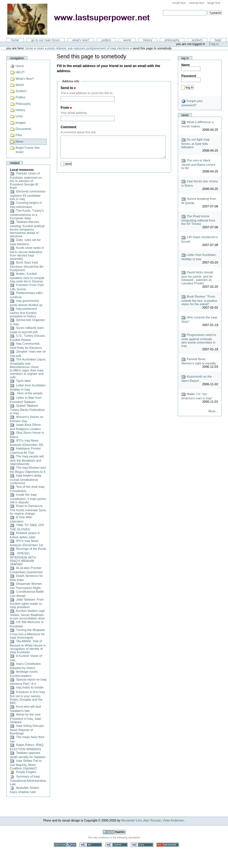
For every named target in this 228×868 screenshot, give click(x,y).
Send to (67, 88)
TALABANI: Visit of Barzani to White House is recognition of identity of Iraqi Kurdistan (28, 647)
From (65, 108)
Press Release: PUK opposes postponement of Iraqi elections (88, 48)
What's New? (81, 40)
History (148, 40)
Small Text (179, 3)
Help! (218, 40)
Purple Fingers (23, 772)
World (127, 40)
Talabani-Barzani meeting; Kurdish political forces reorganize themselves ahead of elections (27, 229)
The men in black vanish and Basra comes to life (198, 164)
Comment (68, 127)
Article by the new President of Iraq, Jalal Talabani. (25, 718)
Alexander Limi (131, 820)
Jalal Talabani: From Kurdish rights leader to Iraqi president (27, 603)
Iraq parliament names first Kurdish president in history (23, 312)
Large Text (214, 3)
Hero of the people (26, 393)
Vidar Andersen (173, 820)
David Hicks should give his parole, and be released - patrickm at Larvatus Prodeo (197, 278)
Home (15, 40)
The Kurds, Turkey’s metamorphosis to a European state (27, 214)
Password (189, 76)
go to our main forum (46, 40)
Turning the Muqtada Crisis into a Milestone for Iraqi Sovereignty (27, 634)
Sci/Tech (197, 40)
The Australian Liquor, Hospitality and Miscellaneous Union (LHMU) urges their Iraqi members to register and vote (28, 368)
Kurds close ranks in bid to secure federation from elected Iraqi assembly (27, 253)
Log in (215, 44)
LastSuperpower (82, 19)
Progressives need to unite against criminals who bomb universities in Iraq (199, 340)
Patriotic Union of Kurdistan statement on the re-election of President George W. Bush (26, 181)
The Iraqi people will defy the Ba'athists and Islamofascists (27, 460)
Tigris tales (20, 381)
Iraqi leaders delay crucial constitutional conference (26, 479)
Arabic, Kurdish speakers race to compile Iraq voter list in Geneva (27, 277)
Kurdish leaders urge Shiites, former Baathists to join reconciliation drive (27, 615)
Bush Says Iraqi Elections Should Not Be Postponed (27, 266)
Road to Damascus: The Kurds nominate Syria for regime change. (28, 510)
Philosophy (172, 40)
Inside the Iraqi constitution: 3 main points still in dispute (28, 498)
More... (213, 411)
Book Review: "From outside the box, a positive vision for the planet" (199, 300)
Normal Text (197, 3)
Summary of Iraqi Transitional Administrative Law (28, 780)
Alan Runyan (152, 820)
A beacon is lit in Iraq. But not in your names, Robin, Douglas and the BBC (28, 697)
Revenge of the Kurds (28, 549)
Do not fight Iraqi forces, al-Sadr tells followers (195, 143)
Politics (106, 40)
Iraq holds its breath (27, 687)
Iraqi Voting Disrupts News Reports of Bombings (27, 729)
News (40, 48)
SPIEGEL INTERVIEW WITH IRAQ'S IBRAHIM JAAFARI (23, 559)
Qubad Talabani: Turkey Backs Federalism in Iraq (27, 409)
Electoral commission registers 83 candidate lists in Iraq (28, 195)
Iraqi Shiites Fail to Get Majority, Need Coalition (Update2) (26, 764)
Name (185, 65)
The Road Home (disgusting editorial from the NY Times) (198, 220)
